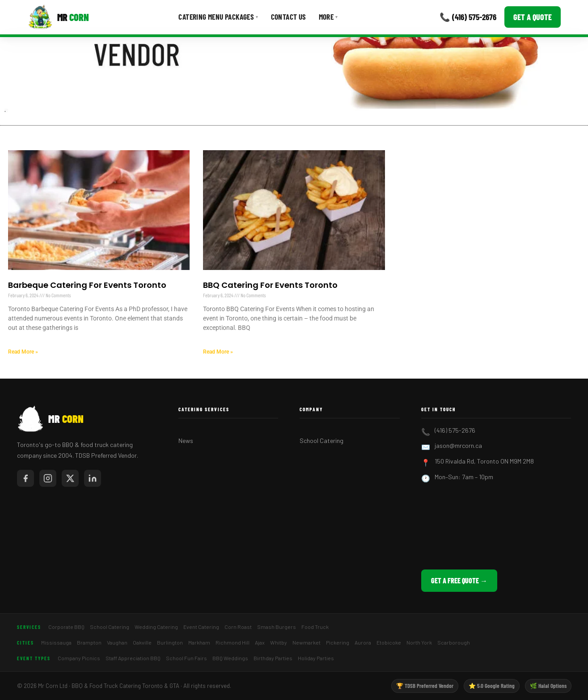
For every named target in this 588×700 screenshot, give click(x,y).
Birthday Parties (273, 658)
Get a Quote (533, 17)
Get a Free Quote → (459, 580)
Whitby (279, 642)
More (328, 17)
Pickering (338, 642)
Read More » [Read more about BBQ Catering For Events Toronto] (218, 352)
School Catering (321, 441)
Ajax (260, 642)
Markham (199, 642)
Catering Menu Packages (218, 17)
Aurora (363, 642)
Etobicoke (389, 642)
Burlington (170, 642)
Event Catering (201, 627)
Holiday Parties (316, 658)
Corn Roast (238, 627)
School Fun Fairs (186, 658)
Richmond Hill (233, 642)
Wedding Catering (156, 627)
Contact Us (289, 17)
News (186, 441)
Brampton (89, 642)
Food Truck (315, 627)
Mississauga (56, 642)
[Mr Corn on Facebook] (25, 478)
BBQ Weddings (230, 658)
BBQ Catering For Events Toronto (270, 285)
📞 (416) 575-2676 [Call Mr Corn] (468, 17)
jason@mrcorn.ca (458, 445)
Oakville (142, 642)
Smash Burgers (277, 627)
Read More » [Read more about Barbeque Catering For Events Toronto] (23, 352)
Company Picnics (79, 658)
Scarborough (454, 642)
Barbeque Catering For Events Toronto (87, 285)
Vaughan (117, 642)
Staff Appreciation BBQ (133, 658)
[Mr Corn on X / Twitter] (70, 478)
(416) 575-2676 (455, 430)
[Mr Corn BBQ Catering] (58, 17)
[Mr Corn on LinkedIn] (93, 478)
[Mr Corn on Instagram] (48, 478)
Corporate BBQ (66, 627)
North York (419, 642)
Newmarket (307, 642)
